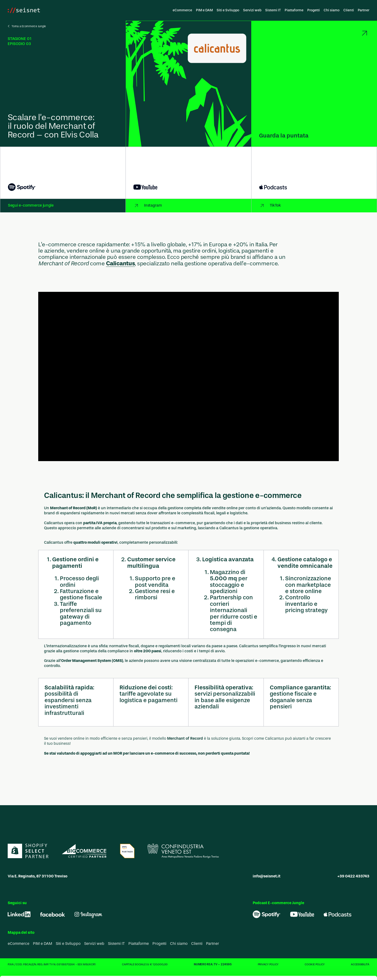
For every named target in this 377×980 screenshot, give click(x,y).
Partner (364, 10)
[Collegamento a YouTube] (188, 173)
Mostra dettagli (255, 970)
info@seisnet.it (267, 876)
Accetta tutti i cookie (337, 910)
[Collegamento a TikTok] (314, 206)
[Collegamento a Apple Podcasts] (314, 173)
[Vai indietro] (26, 26)
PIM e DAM (204, 10)
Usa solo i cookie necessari (337, 926)
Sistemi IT (273, 10)
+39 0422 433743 (353, 876)
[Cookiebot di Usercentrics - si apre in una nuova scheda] (31, 971)
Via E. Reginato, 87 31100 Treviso (38, 876)
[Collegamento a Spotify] (63, 173)
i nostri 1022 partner (92, 915)
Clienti (349, 10)
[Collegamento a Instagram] (188, 206)
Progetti (314, 10)
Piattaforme (294, 10)
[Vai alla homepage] (24, 10)
